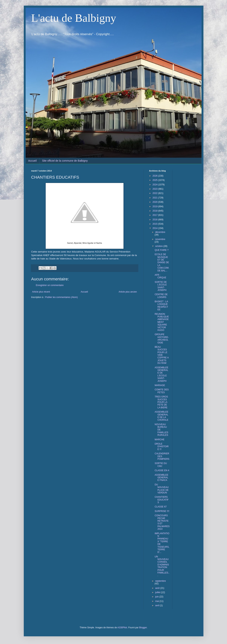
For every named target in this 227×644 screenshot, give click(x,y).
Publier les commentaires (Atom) (61, 297)
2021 (155, 198)
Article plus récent (41, 292)
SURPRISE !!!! (162, 511)
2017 (155, 215)
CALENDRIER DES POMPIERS (162, 456)
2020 (155, 202)
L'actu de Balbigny (74, 18)
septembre (160, 581)
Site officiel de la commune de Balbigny (65, 161)
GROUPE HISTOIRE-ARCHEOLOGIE (162, 338)
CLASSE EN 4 (162, 470)
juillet (158, 592)
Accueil (32, 161)
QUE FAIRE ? (162, 250)
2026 (155, 176)
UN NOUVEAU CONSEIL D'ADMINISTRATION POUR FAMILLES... (162, 566)
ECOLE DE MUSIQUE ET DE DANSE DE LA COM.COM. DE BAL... (162, 262)
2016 (155, 220)
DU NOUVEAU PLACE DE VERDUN (162, 489)
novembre (160, 239)
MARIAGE (160, 385)
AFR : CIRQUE (160, 276)
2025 (155, 180)
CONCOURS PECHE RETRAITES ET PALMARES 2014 (162, 522)
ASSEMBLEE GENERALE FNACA (161, 478)
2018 (155, 211)
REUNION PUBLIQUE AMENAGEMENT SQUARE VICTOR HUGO (162, 322)
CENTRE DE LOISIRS (161, 296)
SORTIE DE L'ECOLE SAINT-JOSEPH (161, 286)
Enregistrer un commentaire (50, 285)
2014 (155, 228)
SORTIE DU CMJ (161, 465)
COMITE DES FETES (162, 391)
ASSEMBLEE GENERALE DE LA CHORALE (161, 416)
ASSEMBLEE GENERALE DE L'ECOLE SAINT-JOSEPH (161, 374)
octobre (159, 246)
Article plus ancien (128, 292)
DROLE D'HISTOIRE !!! (162, 447)
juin (157, 597)
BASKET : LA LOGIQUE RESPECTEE (161, 306)
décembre (160, 232)
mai (157, 601)
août (158, 588)
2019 (155, 206)
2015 (155, 224)
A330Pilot (122, 628)
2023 (155, 189)
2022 (155, 193)
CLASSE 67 (161, 507)
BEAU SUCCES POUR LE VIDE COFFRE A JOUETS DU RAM (162, 355)
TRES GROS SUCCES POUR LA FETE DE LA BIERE (161, 402)
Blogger (143, 628)
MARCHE (159, 440)
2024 (155, 185)
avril (157, 605)
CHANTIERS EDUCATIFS (162, 500)
